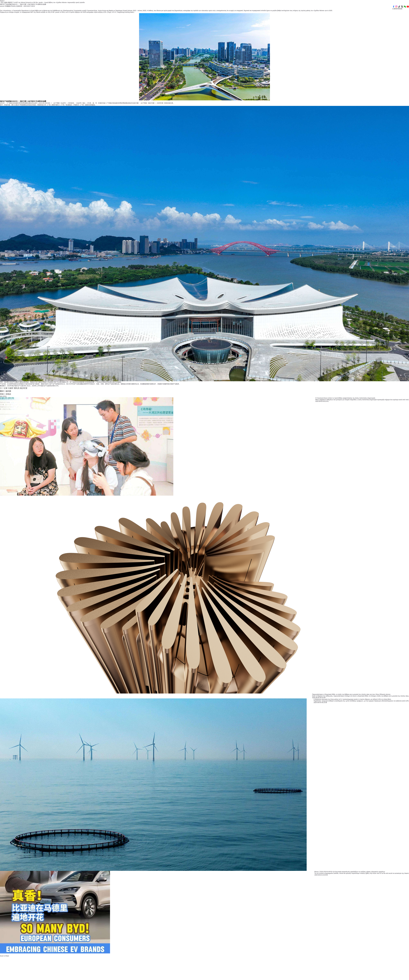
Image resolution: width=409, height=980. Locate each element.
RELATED (3, 396)
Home (2, 1)
